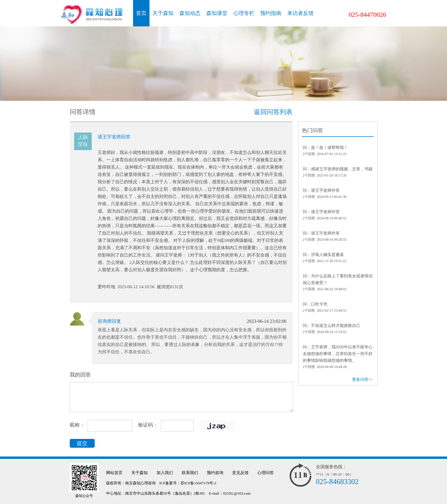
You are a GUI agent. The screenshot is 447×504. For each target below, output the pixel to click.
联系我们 (190, 473)
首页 (141, 13)
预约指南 (271, 13)
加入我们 (165, 473)
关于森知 (163, 13)
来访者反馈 (300, 13)
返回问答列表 (273, 112)
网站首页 (114, 473)
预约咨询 (215, 473)
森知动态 (190, 13)
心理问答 (266, 473)
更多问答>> (363, 380)
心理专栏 (244, 13)
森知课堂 (217, 13)
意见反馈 (240, 473)
